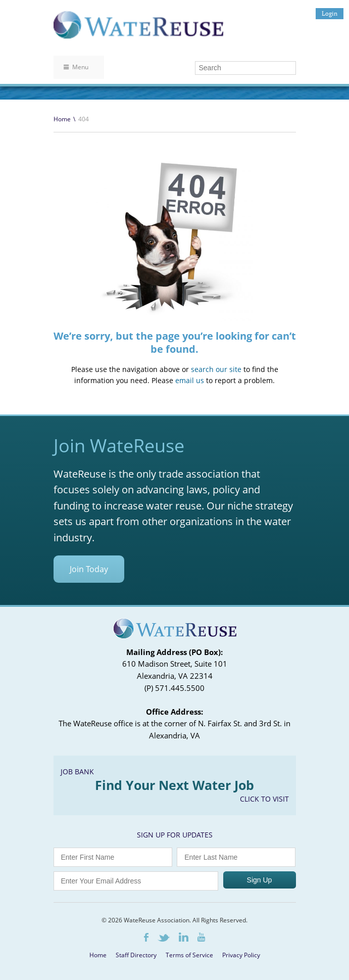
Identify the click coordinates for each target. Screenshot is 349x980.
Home (62, 119)
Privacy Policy (241, 955)
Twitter (164, 938)
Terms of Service (189, 955)
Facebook (146, 937)
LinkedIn (184, 937)
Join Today (89, 569)
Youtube (201, 937)
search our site (216, 369)
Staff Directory (136, 955)
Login (330, 13)
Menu (76, 67)
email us (190, 380)
